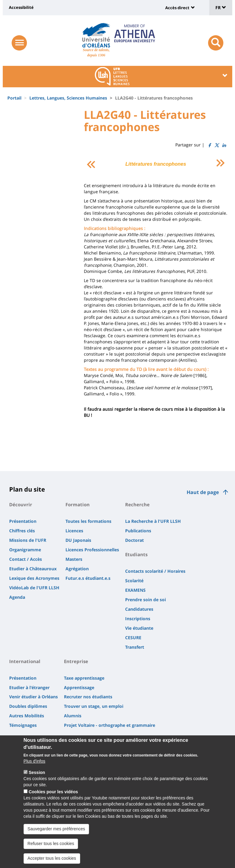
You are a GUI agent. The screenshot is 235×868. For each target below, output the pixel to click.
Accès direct (177, 8)
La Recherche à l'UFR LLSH (153, 521)
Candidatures (139, 609)
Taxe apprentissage (84, 678)
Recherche (137, 504)
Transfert (135, 647)
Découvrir (21, 504)
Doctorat (134, 540)
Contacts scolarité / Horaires (155, 571)
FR (221, 8)
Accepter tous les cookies (52, 862)
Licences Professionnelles (92, 550)
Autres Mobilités (27, 716)
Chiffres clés (22, 531)
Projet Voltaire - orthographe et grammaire (110, 725)
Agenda (17, 597)
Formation (78, 504)
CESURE (133, 638)
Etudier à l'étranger (29, 687)
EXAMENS (135, 590)
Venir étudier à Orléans (34, 697)
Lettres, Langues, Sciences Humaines (68, 98)
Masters (74, 559)
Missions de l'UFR (28, 540)
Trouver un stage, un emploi (94, 706)
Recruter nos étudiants (88, 697)
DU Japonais (78, 540)
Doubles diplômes (28, 706)
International (25, 661)
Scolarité (134, 581)
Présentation (23, 521)
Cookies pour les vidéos (53, 796)
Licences (74, 531)
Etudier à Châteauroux (33, 569)
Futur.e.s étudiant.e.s (88, 578)
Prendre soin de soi (145, 600)
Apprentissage (79, 687)
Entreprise (76, 661)
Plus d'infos (34, 765)
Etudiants (136, 554)
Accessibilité (21, 7)
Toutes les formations (88, 521)
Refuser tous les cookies (51, 847)
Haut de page (203, 492)
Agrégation (77, 569)
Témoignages (23, 725)
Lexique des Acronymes (34, 578)
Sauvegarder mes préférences (56, 833)
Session (37, 776)
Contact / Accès (26, 559)
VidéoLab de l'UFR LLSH (34, 588)
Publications (138, 531)
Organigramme (25, 550)
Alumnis (73, 716)
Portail (14, 98)
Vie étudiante (139, 628)
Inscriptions (138, 619)
